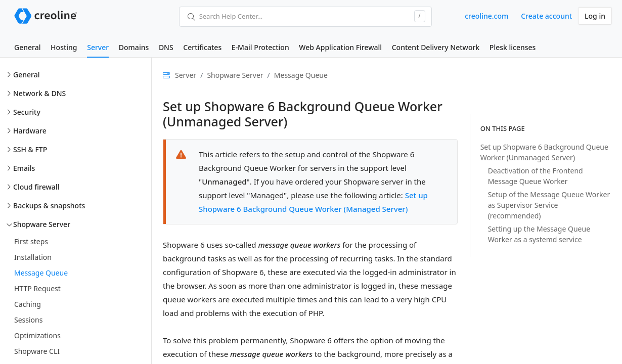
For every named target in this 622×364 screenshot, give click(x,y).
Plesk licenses (513, 47)
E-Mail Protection (260, 47)
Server (98, 47)
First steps (31, 241)
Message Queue (41, 273)
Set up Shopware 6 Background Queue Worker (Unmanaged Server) (544, 152)
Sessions (28, 320)
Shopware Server (42, 224)
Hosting (64, 47)
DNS (166, 47)
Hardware (30, 131)
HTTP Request (37, 288)
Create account (546, 16)
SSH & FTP (30, 149)
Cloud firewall (36, 187)
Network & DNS (39, 93)
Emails (24, 168)
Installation (33, 257)
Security (27, 112)
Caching (28, 304)
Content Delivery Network (436, 47)
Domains (134, 47)
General (27, 47)
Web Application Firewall (340, 47)
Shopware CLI (37, 351)
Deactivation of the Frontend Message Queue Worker (536, 176)
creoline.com (486, 16)
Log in (595, 16)
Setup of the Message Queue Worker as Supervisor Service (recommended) (549, 205)
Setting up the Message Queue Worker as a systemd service (539, 234)
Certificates (202, 47)
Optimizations (37, 335)
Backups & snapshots (49, 206)
